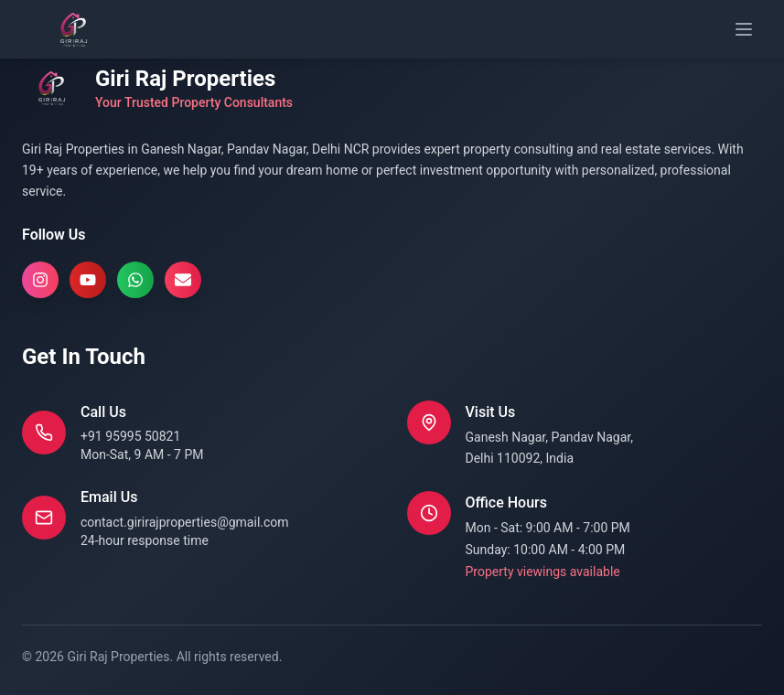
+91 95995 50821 (130, 436)
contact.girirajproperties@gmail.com (185, 522)
